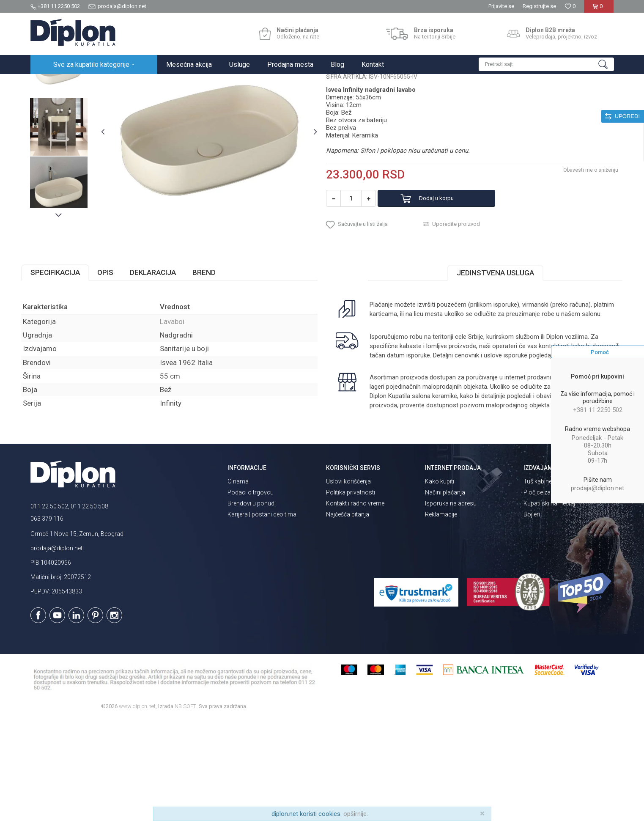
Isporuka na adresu (451, 604)
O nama (238, 582)
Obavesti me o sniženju (582, 248)
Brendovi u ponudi (252, 604)
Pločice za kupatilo (548, 593)
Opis (115, 355)
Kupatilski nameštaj (549, 604)
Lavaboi (156, 83)
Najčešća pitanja (348, 615)
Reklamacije (441, 615)
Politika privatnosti (351, 593)
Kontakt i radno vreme (355, 604)
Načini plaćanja (445, 593)
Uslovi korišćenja (348, 582)
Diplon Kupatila (49, 83)
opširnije (355, 814)
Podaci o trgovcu (251, 593)
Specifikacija (64, 355)
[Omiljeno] (570, 6)
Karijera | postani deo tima (262, 615)
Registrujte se (539, 6)
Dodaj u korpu (446, 277)
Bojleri (532, 615)
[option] (67, 146)
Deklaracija (162, 355)
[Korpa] (599, 10)
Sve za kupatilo (93, 83)
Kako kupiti (440, 582)
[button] (546, 64)
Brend (213, 355)
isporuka (402, 448)
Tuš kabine (538, 582)
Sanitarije (129, 83)
